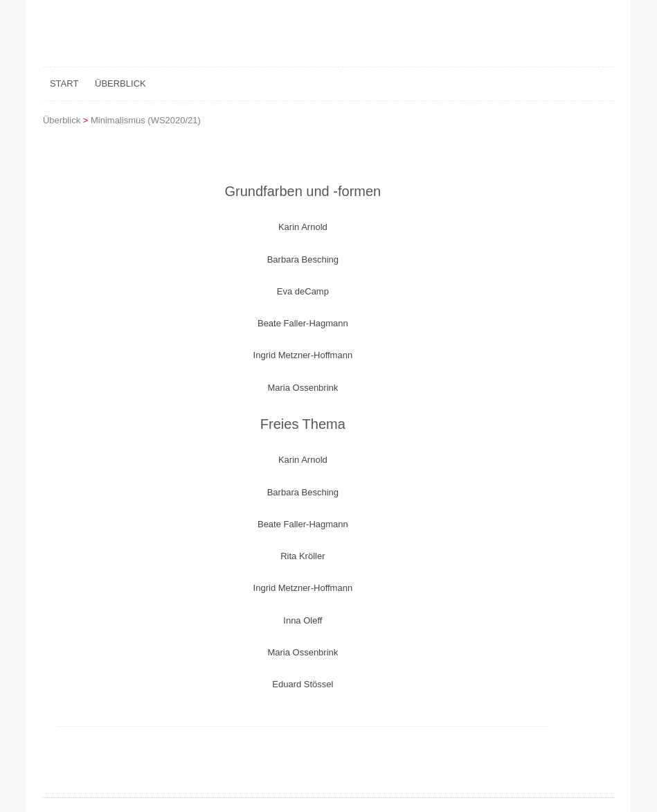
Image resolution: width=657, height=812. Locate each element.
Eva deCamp (303, 291)
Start (64, 83)
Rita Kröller (303, 556)
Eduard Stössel (303, 684)
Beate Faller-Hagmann (303, 323)
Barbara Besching (303, 259)
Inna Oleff (303, 620)
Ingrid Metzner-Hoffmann (303, 355)
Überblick (120, 83)
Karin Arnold (303, 227)
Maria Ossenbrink (303, 388)
